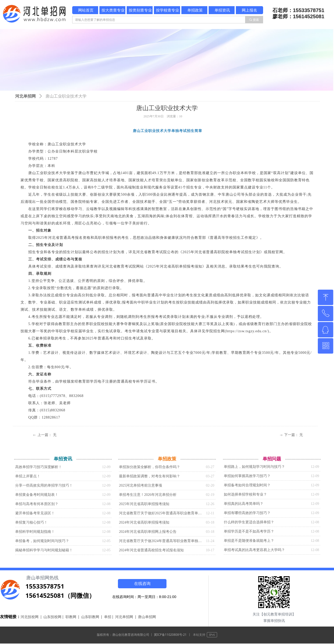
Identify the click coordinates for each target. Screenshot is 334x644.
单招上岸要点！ (28, 476)
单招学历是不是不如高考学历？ (249, 531)
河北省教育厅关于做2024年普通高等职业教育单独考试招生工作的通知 (161, 541)
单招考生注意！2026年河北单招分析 (148, 495)
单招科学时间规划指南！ (35, 532)
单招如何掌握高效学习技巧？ (247, 476)
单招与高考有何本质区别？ (37, 504)
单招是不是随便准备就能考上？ (249, 541)
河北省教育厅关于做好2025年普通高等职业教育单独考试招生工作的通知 (161, 513)
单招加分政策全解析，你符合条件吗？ (150, 467)
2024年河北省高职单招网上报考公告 (148, 532)
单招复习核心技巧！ (31, 522)
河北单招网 (25, 96)
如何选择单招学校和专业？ (245, 494)
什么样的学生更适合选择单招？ (249, 522)
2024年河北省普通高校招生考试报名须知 (151, 550)
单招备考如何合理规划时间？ (247, 485)
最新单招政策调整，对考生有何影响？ (150, 476)
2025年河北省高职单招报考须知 (144, 504)
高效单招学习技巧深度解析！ (39, 467)
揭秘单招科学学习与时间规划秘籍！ (44, 550)
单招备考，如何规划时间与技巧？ (42, 541)
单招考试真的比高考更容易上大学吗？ (254, 550)
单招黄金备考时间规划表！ (37, 495)
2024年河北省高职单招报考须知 (144, 522)
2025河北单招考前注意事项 (141, 485)
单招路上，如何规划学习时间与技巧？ (254, 467)
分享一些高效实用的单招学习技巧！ (44, 485)
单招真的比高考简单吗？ (244, 504)
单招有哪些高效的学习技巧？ (247, 513)
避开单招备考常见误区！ (35, 513)
